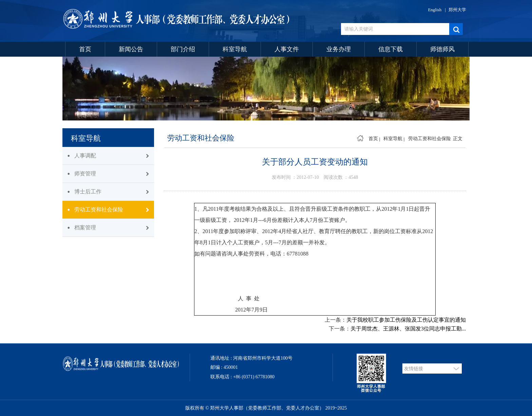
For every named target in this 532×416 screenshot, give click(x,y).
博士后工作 (88, 192)
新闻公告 (131, 49)
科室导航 (235, 49)
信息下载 (391, 49)
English (435, 10)
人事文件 (287, 49)
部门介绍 (183, 49)
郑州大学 (457, 10)
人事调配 (85, 156)
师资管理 (85, 174)
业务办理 (339, 49)
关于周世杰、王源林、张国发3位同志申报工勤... (408, 329)
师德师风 (442, 49)
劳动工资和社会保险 (99, 210)
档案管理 (85, 228)
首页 (85, 49)
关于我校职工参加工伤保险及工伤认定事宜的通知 (406, 320)
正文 (458, 139)
